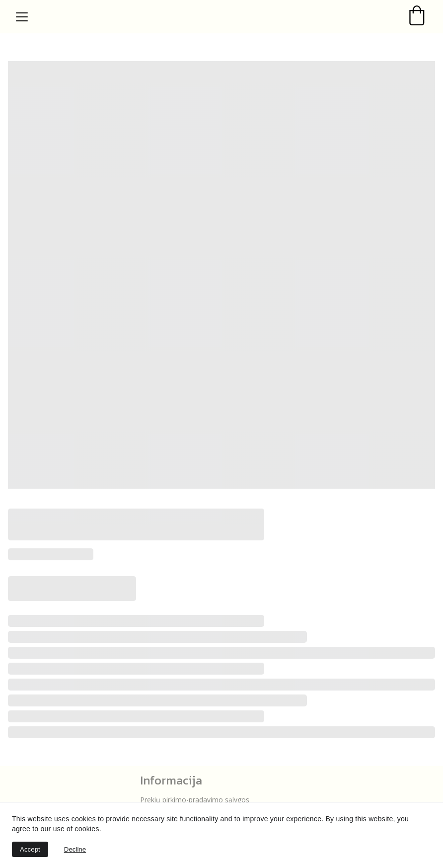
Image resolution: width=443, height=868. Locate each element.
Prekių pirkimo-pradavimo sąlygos (196, 800)
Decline (75, 849)
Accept (30, 849)
